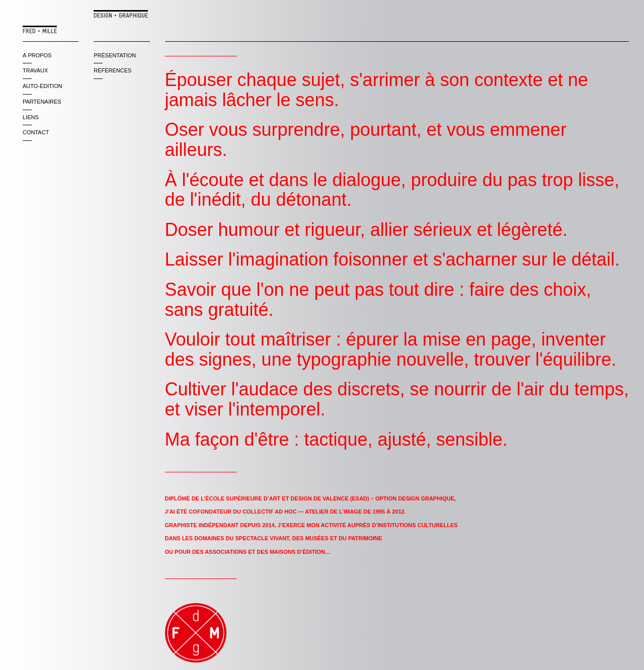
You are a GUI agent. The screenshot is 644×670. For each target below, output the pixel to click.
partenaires (42, 102)
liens (31, 117)
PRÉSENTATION (115, 55)
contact (36, 132)
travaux (35, 70)
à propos (37, 55)
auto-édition (43, 86)
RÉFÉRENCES (112, 70)
